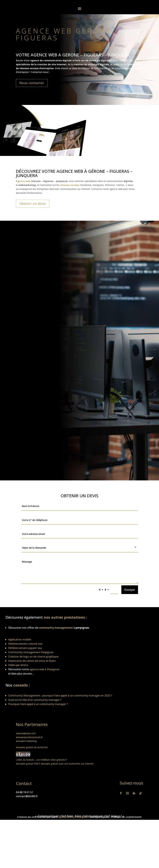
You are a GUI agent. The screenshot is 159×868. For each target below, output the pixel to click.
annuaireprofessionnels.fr (29, 737)
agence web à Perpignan (73, 817)
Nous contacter (32, 83)
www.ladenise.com (26, 733)
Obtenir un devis (33, 204)
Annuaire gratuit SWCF (28, 764)
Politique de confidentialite (126, 817)
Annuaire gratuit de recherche (32, 747)
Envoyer (130, 590)
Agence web (23, 181)
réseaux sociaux (29, 68)
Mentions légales (99, 817)
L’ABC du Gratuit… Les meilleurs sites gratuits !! (41, 760)
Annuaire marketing (26, 741)
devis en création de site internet (90, 68)
